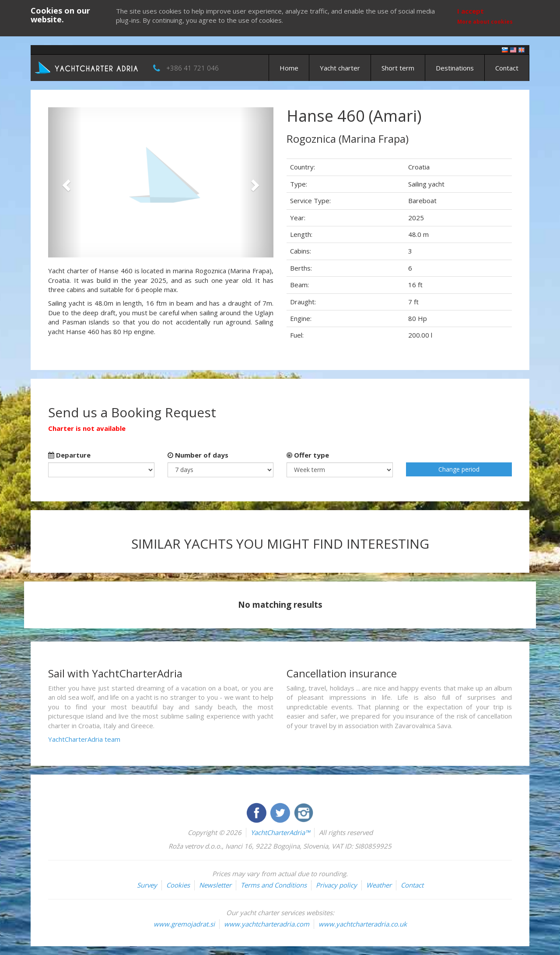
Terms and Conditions (274, 885)
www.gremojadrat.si (184, 924)
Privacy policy (336, 885)
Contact (507, 68)
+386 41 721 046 (192, 68)
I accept (471, 11)
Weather (379, 885)
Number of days (198, 455)
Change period (459, 469)
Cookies (178, 885)
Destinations (455, 68)
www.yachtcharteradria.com (267, 924)
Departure (69, 455)
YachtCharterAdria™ (280, 832)
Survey (147, 885)
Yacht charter (340, 68)
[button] (65, 182)
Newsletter (215, 885)
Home (289, 68)
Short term (398, 68)
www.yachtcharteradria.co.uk (363, 924)
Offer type (308, 455)
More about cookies (485, 22)
